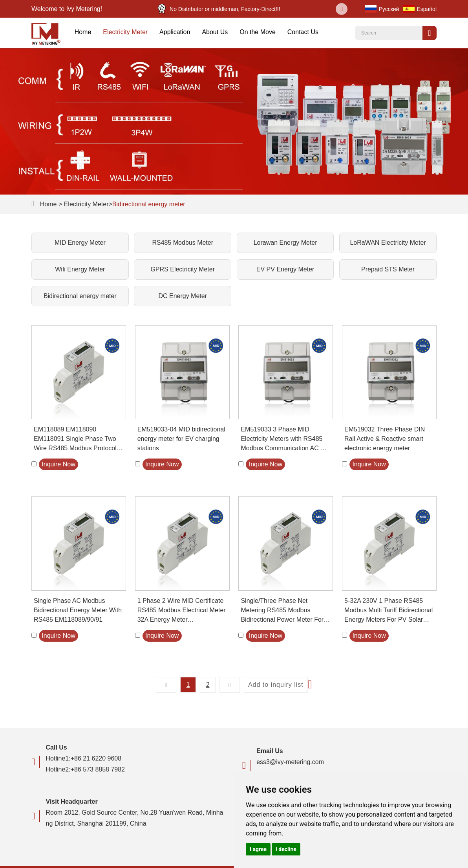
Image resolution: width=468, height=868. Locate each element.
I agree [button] (258, 849)
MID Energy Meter (80, 243)
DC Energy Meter (183, 296)
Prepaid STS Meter (388, 269)
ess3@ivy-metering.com (290, 762)
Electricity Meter (125, 32)
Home (83, 32)
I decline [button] (286, 849)
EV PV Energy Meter (285, 269)
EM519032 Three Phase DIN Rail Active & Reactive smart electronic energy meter (385, 439)
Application (175, 32)
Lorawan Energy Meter (285, 243)
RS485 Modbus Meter (183, 243)
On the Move (258, 32)
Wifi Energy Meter (80, 269)
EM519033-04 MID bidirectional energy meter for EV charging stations (181, 439)
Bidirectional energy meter (149, 204)
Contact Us (303, 32)
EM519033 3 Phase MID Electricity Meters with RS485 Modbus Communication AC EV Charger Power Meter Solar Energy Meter (285, 439)
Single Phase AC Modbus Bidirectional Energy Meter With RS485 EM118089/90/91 (78, 610)
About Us (215, 32)
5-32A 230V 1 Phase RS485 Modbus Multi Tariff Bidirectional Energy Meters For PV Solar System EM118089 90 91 (388, 611)
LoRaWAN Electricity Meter (388, 243)
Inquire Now (58, 464)
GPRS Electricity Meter (183, 269)
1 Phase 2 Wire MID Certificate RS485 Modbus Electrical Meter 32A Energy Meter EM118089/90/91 (182, 611)
